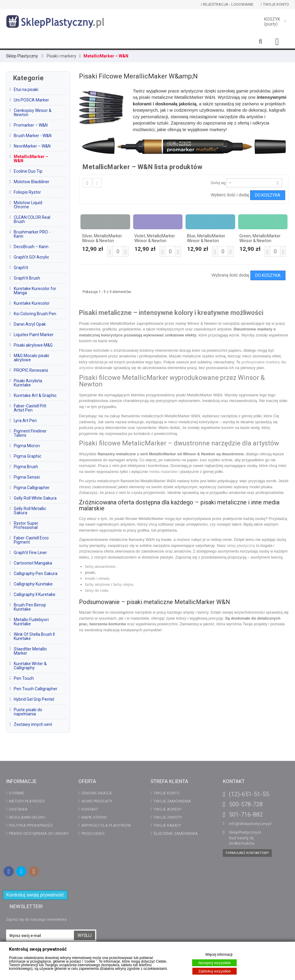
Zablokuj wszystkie (215, 971)
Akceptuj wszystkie (214, 963)
